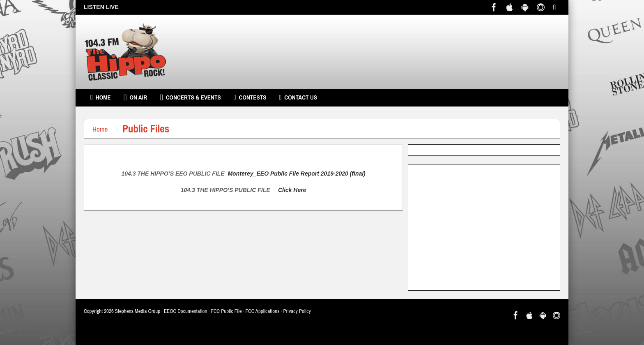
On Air (135, 97)
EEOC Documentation (185, 311)
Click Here (292, 190)
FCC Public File (226, 311)
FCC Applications (263, 311)
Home (101, 97)
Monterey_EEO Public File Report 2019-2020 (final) (296, 174)
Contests (250, 97)
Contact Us (298, 97)
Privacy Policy (297, 311)
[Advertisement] (484, 227)
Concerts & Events (190, 97)
